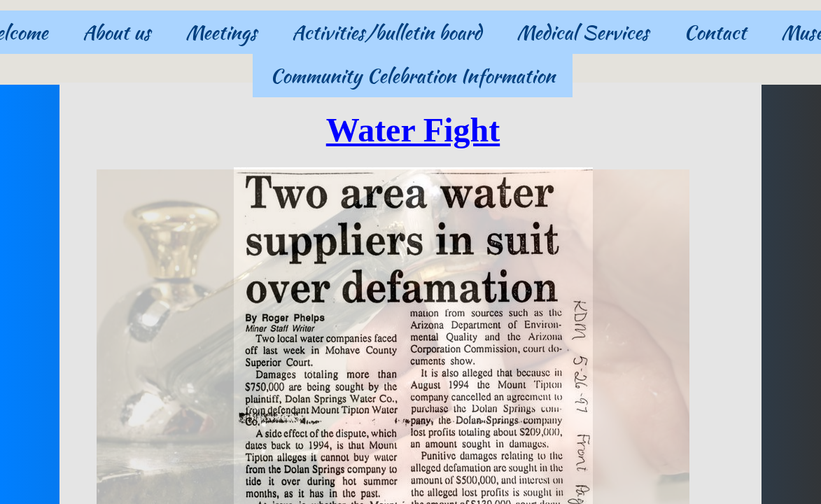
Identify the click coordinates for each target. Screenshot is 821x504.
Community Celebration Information (413, 76)
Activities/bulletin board (387, 32)
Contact (715, 32)
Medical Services (583, 32)
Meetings (221, 32)
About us (117, 32)
